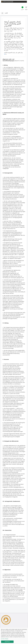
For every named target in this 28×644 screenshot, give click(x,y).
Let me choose (5, 639)
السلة (26, 8)
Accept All (7, 642)
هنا (5, 54)
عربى (22, 8)
